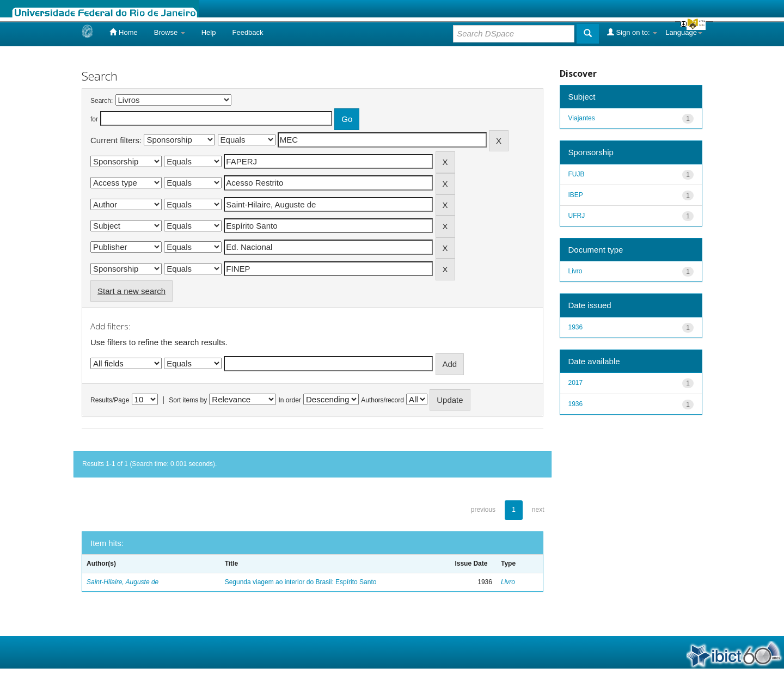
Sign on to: (632, 32)
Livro (508, 582)
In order (290, 400)
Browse (170, 32)
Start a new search (131, 291)
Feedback (247, 32)
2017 (576, 383)
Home (123, 32)
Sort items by (188, 400)
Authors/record (382, 400)
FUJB (577, 174)
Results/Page (110, 400)
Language (684, 32)
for (94, 119)
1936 (576, 327)
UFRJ (577, 216)
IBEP (576, 195)
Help (209, 32)
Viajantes (582, 118)
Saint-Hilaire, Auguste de (122, 582)
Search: (102, 101)
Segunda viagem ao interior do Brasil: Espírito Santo (301, 582)
